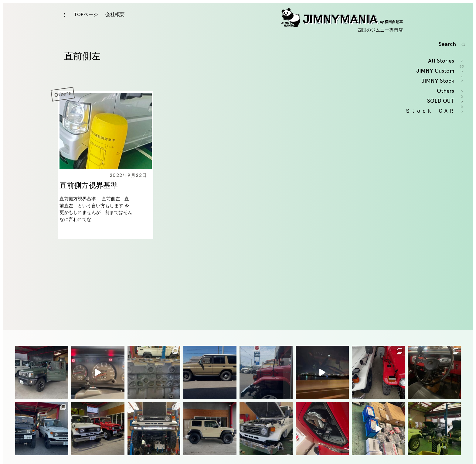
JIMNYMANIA (342, 23)
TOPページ (86, 19)
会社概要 (115, 19)
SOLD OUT (441, 116)
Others (63, 100)
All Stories (441, 76)
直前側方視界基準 (89, 192)
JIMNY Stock (438, 96)
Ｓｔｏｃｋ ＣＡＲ (430, 126)
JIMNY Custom (435, 86)
